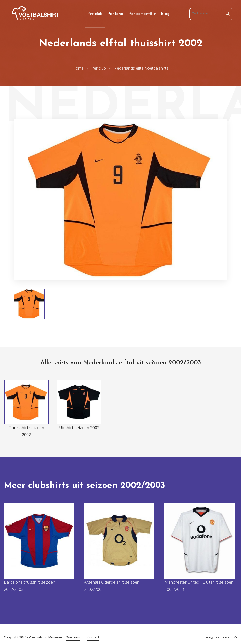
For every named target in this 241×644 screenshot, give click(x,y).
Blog (165, 14)
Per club (95, 14)
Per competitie (142, 14)
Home (78, 68)
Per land (115, 14)
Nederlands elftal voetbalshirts (141, 68)
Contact (93, 637)
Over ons (73, 637)
